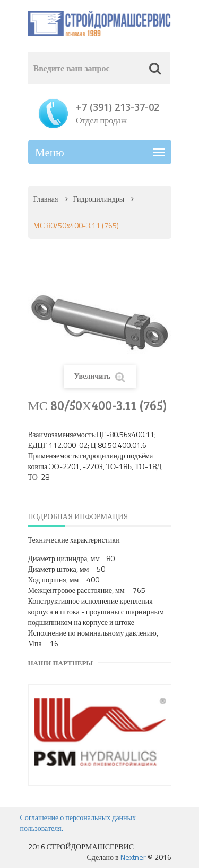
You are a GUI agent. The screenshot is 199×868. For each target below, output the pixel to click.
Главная (46, 199)
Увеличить (99, 376)
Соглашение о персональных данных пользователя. (78, 823)
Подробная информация (78, 516)
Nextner (133, 857)
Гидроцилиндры (99, 199)
